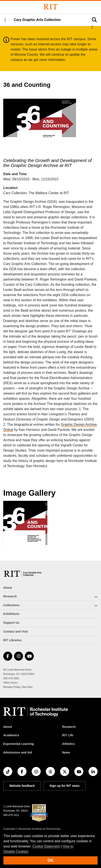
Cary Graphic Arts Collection (37, 20)
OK (51, 860)
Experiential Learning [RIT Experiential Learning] (19, 744)
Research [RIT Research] (69, 727)
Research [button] (10, 596)
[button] (5, 20)
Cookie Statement (46, 846)
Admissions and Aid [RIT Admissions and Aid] (18, 752)
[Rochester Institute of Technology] (51, 7)
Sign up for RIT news (64, 786)
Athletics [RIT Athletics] (69, 744)
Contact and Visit (16, 632)
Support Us (11, 623)
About (8, 588)
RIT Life (68, 735)
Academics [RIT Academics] (11, 735)
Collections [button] (11, 605)
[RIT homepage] (36, 712)
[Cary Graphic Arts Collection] (23, 574)
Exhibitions (11, 614)
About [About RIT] (8, 727)
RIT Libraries (12, 640)
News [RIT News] (66, 752)
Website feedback (22, 786)
